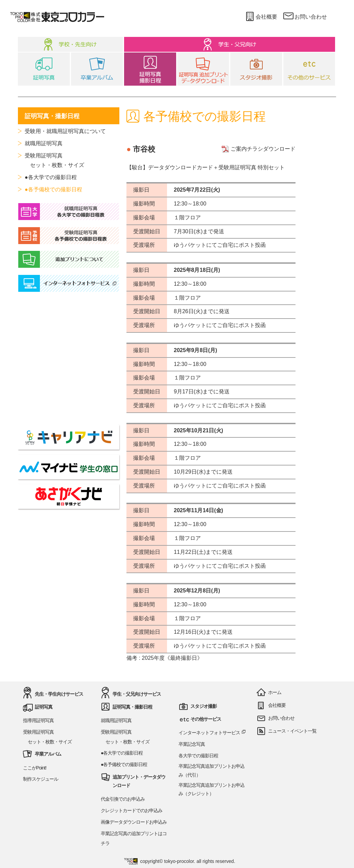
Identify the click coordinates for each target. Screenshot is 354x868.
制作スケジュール (41, 779)
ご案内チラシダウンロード (258, 149)
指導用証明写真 (38, 720)
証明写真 (44, 707)
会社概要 (261, 17)
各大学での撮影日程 (198, 756)
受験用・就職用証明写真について (65, 131)
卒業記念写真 (192, 744)
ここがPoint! (35, 768)
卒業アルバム (48, 754)
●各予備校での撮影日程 (53, 189)
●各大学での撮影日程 (51, 177)
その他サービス (206, 719)
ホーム (275, 692)
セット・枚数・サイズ (54, 165)
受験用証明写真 (44, 156)
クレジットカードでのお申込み (132, 810)
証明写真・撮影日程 (132, 707)
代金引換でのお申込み (123, 799)
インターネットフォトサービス (212, 733)
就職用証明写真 (44, 143)
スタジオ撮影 (204, 706)
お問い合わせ (305, 17)
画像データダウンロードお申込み (134, 822)
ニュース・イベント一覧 (292, 731)
